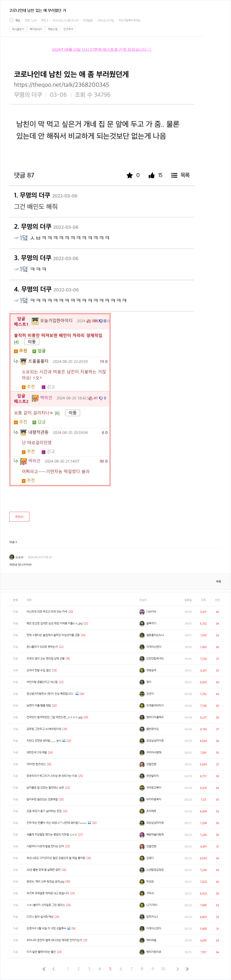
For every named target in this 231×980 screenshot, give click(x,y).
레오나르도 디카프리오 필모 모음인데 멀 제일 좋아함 (56, 858)
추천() (19, 517)
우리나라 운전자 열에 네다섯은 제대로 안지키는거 (54, 940)
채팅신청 (53, 29)
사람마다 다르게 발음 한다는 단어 (45, 846)
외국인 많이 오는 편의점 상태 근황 (46, 659)
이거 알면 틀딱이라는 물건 (41, 952)
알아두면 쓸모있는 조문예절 (42, 799)
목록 (219, 582)
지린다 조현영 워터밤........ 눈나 (44, 741)
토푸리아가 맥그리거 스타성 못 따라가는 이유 (52, 776)
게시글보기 (18, 29)
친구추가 (68, 29)
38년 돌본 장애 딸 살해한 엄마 (44, 870)
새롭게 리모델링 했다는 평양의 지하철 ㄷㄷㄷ (52, 835)
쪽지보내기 (36, 29)
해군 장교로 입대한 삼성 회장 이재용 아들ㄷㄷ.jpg (54, 623)
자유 (16, 612)
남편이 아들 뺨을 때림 (39, 705)
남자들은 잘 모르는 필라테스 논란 (45, 788)
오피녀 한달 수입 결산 (39, 670)
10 (163, 969)
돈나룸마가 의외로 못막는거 (42, 647)
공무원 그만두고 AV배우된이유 (44, 729)
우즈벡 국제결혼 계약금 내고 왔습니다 (48, 893)
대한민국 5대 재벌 (37, 752)
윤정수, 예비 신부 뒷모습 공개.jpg (45, 882)
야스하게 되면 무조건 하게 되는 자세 (47, 612)
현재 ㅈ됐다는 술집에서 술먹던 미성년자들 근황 (53, 635)
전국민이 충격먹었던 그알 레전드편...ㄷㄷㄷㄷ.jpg (54, 717)
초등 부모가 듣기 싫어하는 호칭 (44, 811)
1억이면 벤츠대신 (36, 764)
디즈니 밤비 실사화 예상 (40, 917)
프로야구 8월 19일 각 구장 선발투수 (46, 928)
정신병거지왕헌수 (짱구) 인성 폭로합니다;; (51, 694)
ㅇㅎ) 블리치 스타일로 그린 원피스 (46, 905)
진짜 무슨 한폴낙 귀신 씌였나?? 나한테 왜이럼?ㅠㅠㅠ (57, 823)
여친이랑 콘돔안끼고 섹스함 (42, 682)
